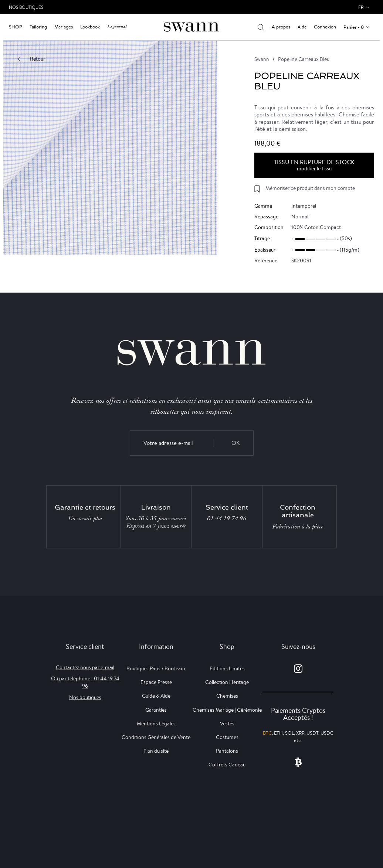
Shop (16, 27)
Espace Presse (156, 682)
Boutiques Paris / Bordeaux (156, 668)
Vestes (227, 724)
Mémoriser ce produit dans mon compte (310, 188)
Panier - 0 (354, 27)
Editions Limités (227, 668)
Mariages (64, 27)
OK (236, 443)
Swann (262, 59)
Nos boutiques (85, 697)
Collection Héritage (227, 682)
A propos (281, 27)
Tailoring (38, 27)
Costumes (227, 737)
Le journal (117, 27)
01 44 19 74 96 (227, 518)
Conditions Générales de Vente (156, 737)
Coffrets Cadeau (227, 765)
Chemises (227, 696)
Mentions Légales (156, 724)
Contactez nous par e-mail (85, 667)
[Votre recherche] (261, 27)
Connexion (325, 27)
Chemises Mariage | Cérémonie (227, 710)
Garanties (156, 710)
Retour (32, 59)
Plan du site (156, 751)
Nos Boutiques (26, 7)
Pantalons (227, 751)
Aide (302, 27)
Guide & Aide (156, 696)
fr (361, 7)
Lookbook (90, 27)
